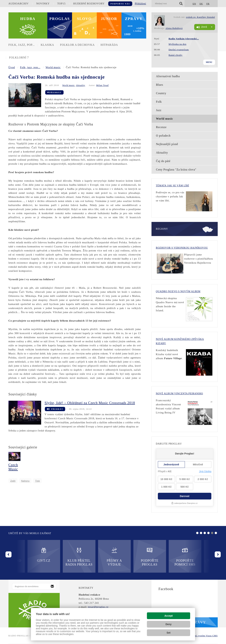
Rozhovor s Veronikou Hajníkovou (182, 248)
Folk (159, 102)
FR (208, 4)
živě (202, 27)
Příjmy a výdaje (60, 557)
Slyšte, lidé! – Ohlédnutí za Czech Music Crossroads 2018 (90, 403)
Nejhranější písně (167, 144)
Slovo (84, 19)
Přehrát (54, 92)
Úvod (12, 67)
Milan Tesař (102, 85)
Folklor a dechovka (77, 45)
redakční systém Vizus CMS (203, 636)
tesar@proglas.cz (98, 607)
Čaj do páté (163, 161)
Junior (109, 19)
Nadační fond (166, 555)
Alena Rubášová (174, 28)
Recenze (161, 127)
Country (161, 93)
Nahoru (25, 481)
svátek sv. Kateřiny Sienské (200, 17)
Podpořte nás (120, 4)
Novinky (43, 4)
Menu (209, 62)
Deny (168, 624)
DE (201, 4)
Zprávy (134, 19)
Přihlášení (141, 4)
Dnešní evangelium (179, 50)
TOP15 (61, 4)
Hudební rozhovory (89, 4)
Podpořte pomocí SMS (131, 557)
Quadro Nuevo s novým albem (178, 291)
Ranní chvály (176, 55)
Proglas (60, 19)
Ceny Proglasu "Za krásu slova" (176, 170)
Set (169, 633)
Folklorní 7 (19, 58)
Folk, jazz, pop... (22, 45)
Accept (169, 616)
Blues (160, 85)
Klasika (47, 45)
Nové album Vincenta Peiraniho (179, 394)
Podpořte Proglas (95, 557)
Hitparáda (109, 45)
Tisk (38, 481)
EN (194, 4)
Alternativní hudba (168, 76)
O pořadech (163, 136)
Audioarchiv (19, 4)
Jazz (159, 110)
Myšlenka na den (178, 44)
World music (53, 67)
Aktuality (81, 85)
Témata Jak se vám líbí (173, 186)
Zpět (13, 481)
